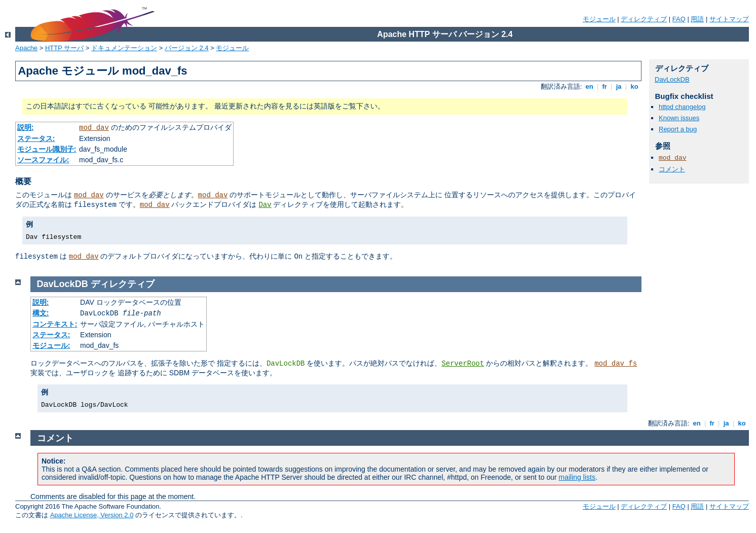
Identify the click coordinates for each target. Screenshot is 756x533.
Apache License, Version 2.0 (92, 515)
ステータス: (36, 138)
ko (634, 86)
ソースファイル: (43, 160)
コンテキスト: (55, 324)
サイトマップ (729, 19)
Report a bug (678, 129)
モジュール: (51, 345)
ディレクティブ (644, 19)
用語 (697, 19)
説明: (26, 127)
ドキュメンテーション (124, 48)
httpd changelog (682, 107)
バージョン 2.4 (187, 48)
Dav (265, 205)
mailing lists (577, 477)
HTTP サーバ (64, 48)
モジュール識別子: (47, 149)
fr (605, 86)
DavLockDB (672, 79)
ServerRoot (463, 364)
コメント (672, 169)
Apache (26, 48)
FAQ (679, 19)
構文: (41, 313)
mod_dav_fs (616, 364)
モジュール (599, 19)
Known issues (679, 118)
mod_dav (94, 128)
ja (619, 86)
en (589, 86)
